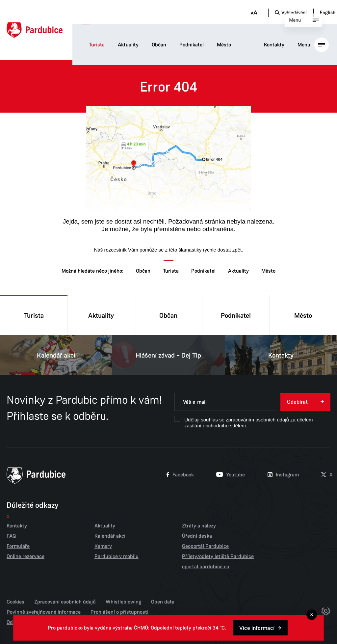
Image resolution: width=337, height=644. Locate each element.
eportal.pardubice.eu (206, 567)
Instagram (283, 475)
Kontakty (274, 45)
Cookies (15, 602)
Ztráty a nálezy (199, 526)
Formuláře (18, 546)
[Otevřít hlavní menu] (313, 44)
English (328, 13)
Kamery (103, 546)
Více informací (257, 628)
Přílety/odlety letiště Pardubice (218, 556)
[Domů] (35, 30)
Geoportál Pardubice (205, 546)
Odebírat (297, 402)
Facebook (180, 475)
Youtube (231, 475)
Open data (163, 602)
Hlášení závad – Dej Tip (168, 355)
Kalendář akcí (56, 355)
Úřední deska (197, 536)
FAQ (11, 536)
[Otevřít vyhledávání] (291, 13)
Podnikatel (192, 45)
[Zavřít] (312, 615)
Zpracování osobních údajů (65, 602)
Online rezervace (26, 556)
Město (224, 45)
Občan (159, 45)
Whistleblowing (123, 602)
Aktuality (128, 45)
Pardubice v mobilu (117, 556)
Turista (97, 45)
